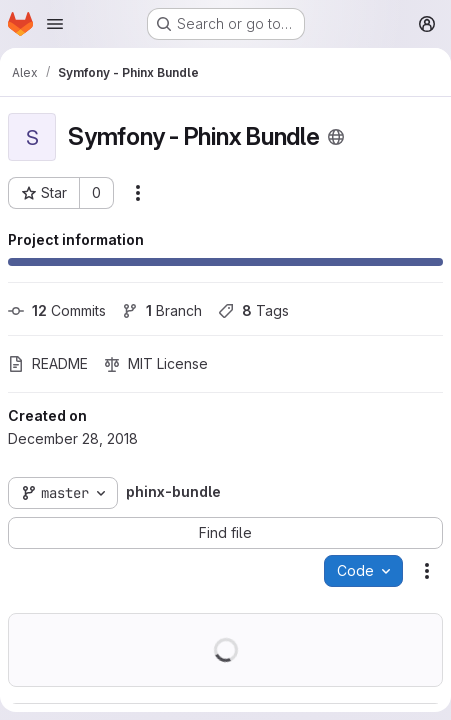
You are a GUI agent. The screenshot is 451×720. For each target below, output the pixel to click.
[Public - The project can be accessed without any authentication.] (336, 137)
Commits (57, 310)
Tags (253, 310)
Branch (162, 310)
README (48, 363)
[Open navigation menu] (55, 24)
